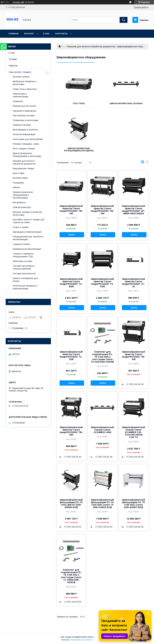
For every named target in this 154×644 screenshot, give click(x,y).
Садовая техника (21, 244)
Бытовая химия (20, 178)
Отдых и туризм (21, 227)
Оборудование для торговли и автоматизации (28, 238)
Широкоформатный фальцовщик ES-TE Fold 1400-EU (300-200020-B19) (71, 504)
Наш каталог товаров (20, 72)
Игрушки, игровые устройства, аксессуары (28, 213)
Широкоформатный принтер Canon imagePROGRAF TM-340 (133, 356)
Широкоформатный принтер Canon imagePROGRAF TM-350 (102, 210)
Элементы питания (22, 125)
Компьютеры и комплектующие (21, 95)
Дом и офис (19, 173)
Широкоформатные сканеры (126, 104)
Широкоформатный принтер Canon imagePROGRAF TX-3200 (102, 283)
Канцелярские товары (23, 168)
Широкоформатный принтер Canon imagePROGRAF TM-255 (71, 431)
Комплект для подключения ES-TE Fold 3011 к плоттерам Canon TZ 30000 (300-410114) (71, 576)
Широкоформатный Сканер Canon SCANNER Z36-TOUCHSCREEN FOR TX (133, 432)
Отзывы (13, 59)
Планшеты (18, 101)
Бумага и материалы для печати (25, 280)
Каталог (29, 34)
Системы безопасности (24, 274)
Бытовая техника (21, 77)
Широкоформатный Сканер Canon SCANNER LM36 (102, 430)
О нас (46, 34)
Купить (72, 235)
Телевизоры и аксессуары (26, 120)
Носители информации (24, 134)
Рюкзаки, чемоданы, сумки (26, 144)
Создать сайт (18, 2)
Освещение (18, 183)
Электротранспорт (22, 207)
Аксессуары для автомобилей (28, 139)
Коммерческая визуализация (27, 249)
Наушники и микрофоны (25, 111)
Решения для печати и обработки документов (91, 47)
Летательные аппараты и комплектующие (25, 287)
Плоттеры (79, 104)
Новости (13, 66)
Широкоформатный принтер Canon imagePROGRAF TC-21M (71, 356)
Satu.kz (91, 637)
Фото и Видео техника (24, 149)
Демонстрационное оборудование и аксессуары (27, 155)
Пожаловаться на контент (81, 640)
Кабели (16, 187)
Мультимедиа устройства (25, 130)
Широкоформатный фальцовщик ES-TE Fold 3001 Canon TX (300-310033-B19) (102, 504)
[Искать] (124, 20)
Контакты (61, 34)
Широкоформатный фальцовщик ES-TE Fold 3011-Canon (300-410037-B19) (134, 504)
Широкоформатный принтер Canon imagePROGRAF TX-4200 (71, 283)
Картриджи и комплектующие (27, 232)
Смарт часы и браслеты (25, 89)
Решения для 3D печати (24, 106)
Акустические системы (24, 116)
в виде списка (147, 163)
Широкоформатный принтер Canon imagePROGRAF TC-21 (134, 283)
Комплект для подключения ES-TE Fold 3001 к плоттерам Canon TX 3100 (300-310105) (102, 357)
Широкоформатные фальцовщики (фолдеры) (79, 150)
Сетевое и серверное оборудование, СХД (23, 255)
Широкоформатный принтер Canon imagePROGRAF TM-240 (71, 210)
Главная (14, 34)
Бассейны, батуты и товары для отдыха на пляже (29, 221)
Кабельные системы (22, 261)
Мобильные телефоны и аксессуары (25, 83)
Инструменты (19, 202)
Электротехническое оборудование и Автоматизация (23, 195)
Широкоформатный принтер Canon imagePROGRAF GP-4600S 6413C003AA (133, 210)
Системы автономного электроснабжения (24, 267)
